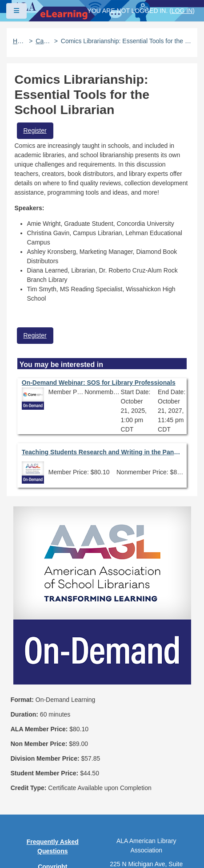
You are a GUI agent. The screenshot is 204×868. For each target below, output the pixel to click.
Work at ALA (53, 819)
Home (19, 41)
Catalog (43, 41)
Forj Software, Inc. (116, 848)
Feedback (53, 804)
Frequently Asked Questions (53, 712)
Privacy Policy (53, 757)
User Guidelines (53, 773)
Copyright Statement (52, 737)
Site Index (52, 788)
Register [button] (35, 130)
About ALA (53, 835)
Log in (182, 11)
